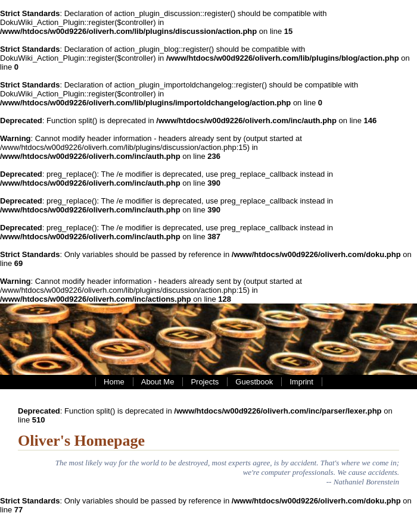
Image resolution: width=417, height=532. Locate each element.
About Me (158, 382)
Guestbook (254, 382)
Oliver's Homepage (81, 441)
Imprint (301, 382)
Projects (205, 382)
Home (114, 382)
